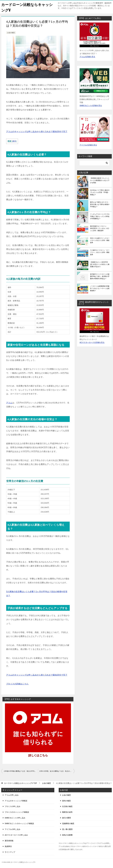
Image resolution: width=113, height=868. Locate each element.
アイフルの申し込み (13, 829)
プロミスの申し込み (13, 806)
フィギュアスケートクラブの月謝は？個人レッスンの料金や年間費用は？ (100, 216)
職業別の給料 (67, 812)
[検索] (94, 163)
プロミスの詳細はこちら (17, 684)
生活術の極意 (67, 806)
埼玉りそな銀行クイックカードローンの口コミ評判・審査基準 (100, 240)
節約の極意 (66, 801)
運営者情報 (9, 841)
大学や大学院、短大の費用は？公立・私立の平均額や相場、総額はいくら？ (57, 771)
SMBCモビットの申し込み (15, 818)
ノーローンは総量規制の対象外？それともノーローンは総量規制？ (100, 288)
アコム (9, 403)
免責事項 (8, 846)
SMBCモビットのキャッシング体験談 (19, 823)
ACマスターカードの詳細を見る (92, 342)
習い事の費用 (67, 829)
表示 (14, 141)
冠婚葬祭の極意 (68, 823)
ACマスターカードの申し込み (16, 835)
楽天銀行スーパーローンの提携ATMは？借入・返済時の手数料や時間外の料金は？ (100, 276)
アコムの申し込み (12, 795)
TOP (21, 783)
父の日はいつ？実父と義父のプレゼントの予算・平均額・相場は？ (100, 192)
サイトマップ (10, 852)
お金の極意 (11, 33)
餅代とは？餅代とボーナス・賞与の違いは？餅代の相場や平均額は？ (100, 204)
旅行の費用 (66, 818)
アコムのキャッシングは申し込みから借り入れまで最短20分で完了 (37, 132)
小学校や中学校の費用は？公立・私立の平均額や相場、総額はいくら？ (21, 771)
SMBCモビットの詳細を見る (91, 105)
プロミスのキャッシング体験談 (17, 812)
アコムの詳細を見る (87, 57)
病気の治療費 (67, 835)
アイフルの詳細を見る (88, 145)
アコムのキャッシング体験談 (16, 801)
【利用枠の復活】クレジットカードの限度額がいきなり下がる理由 (100, 180)
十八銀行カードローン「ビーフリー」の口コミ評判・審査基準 (100, 252)
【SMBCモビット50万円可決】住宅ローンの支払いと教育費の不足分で (100, 264)
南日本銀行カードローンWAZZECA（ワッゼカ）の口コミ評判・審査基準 (100, 228)
